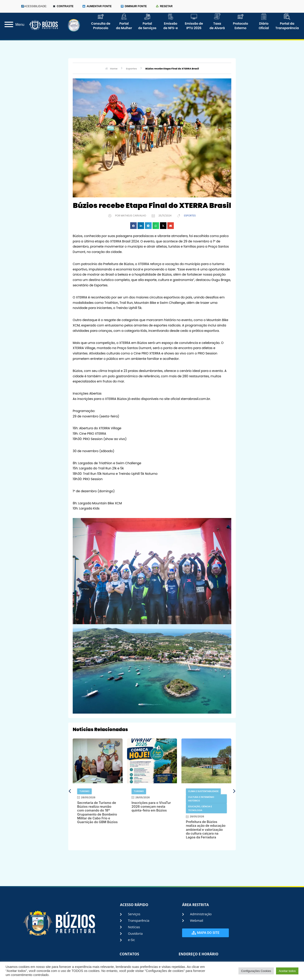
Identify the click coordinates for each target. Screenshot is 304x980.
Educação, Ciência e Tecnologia (200, 808)
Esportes (190, 216)
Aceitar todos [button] (287, 971)
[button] (133, 226)
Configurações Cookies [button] (256, 971)
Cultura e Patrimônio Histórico (201, 799)
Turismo (84, 791)
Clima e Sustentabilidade (203, 791)
